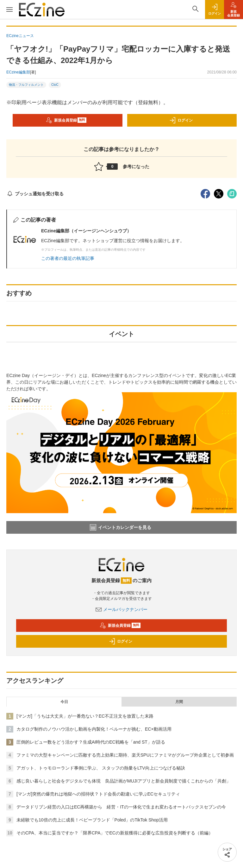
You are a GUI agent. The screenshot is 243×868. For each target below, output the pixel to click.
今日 (64, 702)
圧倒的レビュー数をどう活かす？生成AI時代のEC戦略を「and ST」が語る (91, 742)
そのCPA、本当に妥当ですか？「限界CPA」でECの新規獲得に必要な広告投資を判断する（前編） (115, 833)
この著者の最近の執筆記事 (68, 258)
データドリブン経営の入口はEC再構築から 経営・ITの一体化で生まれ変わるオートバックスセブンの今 (121, 807)
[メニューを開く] (9, 9)
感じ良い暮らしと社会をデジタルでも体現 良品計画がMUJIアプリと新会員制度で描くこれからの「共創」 (124, 781)
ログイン (181, 120)
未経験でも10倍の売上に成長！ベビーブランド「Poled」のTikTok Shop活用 (92, 820)
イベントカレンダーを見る (121, 527)
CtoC (55, 85)
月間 (179, 702)
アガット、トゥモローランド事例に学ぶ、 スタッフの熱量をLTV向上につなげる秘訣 (101, 768)
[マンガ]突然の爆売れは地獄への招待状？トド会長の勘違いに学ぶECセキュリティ (98, 794)
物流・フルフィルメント (26, 85)
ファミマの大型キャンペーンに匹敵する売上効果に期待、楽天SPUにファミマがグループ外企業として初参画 (125, 755)
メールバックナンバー (121, 609)
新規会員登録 (66, 120)
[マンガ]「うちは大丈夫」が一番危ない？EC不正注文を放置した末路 (85, 716)
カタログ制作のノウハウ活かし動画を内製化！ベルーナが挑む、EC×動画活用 (94, 729)
